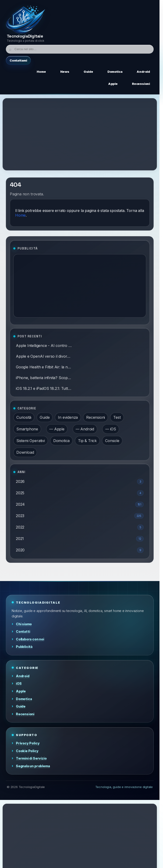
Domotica (61, 441)
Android (23, 676)
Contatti (23, 631)
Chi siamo (24, 624)
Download (25, 452)
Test (117, 417)
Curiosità (24, 417)
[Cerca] (80, 49)
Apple (21, 691)
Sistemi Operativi (31, 441)
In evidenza (68, 417)
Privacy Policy (28, 743)
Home (20, 215)
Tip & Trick (87, 441)
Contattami (18, 60)
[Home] (26, 20)
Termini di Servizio (31, 758)
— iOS (111, 429)
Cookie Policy (27, 751)
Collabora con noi (30, 639)
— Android (85, 429)
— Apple (57, 429)
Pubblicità (24, 647)
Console (112, 441)
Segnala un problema (33, 766)
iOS (19, 683)
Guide (45, 417)
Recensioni (96, 417)
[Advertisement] (81, 134)
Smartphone (27, 429)
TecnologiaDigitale (25, 36)
